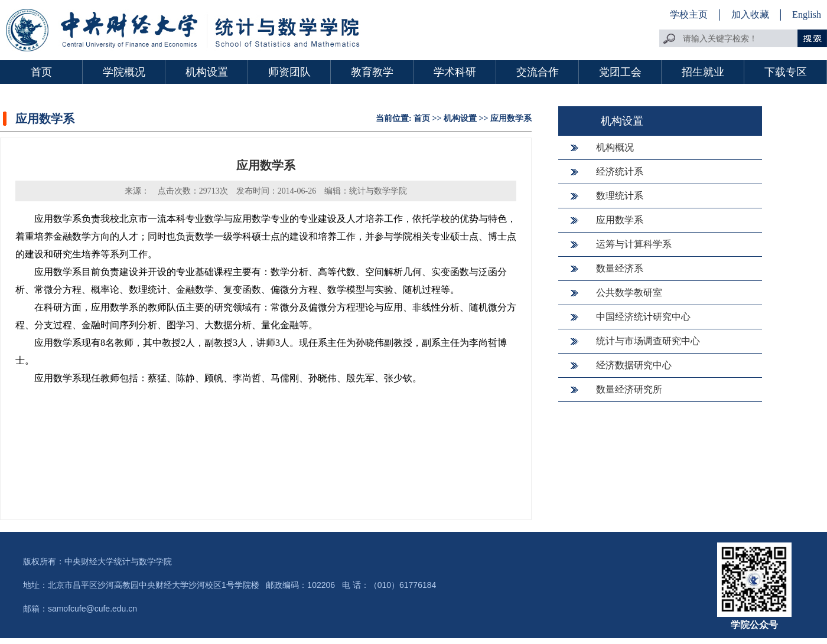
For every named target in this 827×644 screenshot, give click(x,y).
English (807, 14)
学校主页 (689, 14)
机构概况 (615, 147)
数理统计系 (620, 196)
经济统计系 (620, 171)
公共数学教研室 (629, 292)
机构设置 (207, 72)
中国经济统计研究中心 (643, 317)
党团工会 (620, 72)
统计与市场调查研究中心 (648, 341)
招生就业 (703, 72)
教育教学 (372, 72)
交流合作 (538, 72)
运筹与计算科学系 (634, 244)
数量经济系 (620, 268)
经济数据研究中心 (634, 365)
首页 (41, 72)
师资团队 (289, 72)
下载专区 (786, 72)
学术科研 (455, 72)
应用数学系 (511, 118)
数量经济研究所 (629, 389)
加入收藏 (751, 14)
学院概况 (124, 72)
